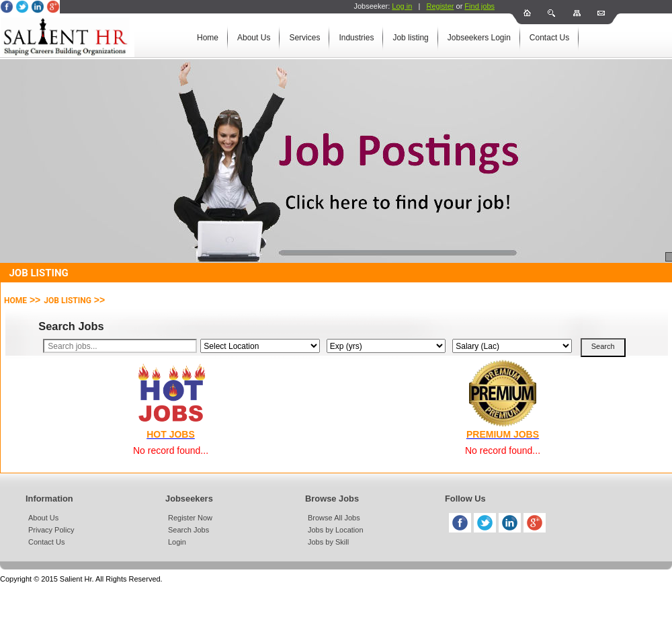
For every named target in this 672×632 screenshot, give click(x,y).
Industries (356, 38)
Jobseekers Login (479, 38)
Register (440, 6)
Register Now (190, 518)
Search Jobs (188, 530)
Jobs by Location (336, 530)
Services (304, 38)
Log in (402, 6)
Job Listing (68, 301)
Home (208, 38)
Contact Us (549, 38)
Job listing (410, 38)
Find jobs (479, 6)
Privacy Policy (51, 530)
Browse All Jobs (334, 518)
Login (177, 542)
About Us (254, 38)
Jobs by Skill (328, 542)
